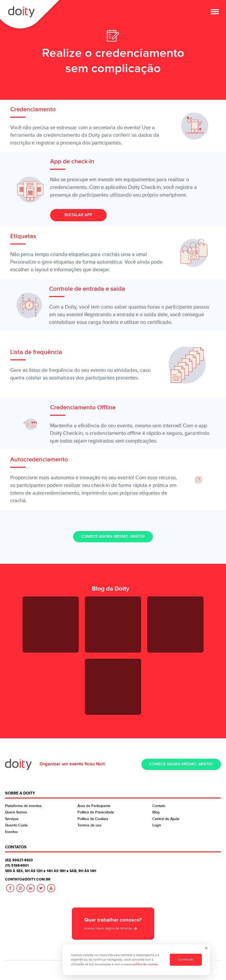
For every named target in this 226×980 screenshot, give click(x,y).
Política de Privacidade (96, 812)
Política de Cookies (93, 819)
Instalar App (78, 215)
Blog (156, 812)
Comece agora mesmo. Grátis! (113, 537)
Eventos (12, 832)
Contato (159, 806)
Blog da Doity (110, 589)
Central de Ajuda (166, 819)
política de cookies (145, 964)
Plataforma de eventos (23, 806)
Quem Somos (16, 812)
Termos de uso (89, 825)
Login (157, 825)
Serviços (12, 819)
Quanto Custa (16, 825)
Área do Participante (94, 806)
